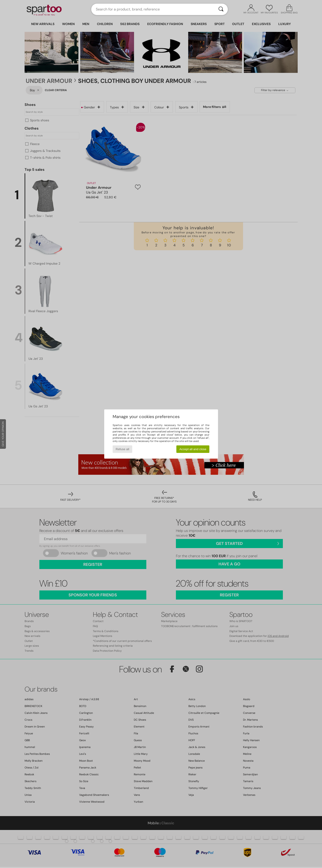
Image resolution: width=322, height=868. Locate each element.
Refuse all (122, 449)
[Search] (221, 9)
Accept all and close (193, 449)
